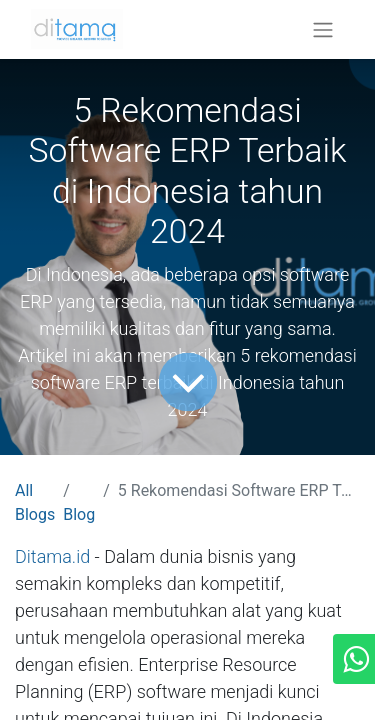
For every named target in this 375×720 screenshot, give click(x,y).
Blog (79, 514)
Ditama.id (52, 556)
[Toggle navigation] (323, 29)
